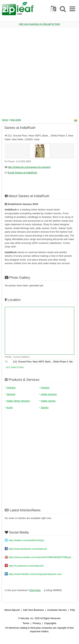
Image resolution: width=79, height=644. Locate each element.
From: (8, 357)
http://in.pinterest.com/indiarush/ (26, 566)
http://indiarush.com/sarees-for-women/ (29, 167)
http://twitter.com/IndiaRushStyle (26, 540)
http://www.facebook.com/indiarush (28, 549)
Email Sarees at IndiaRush (23, 173)
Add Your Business (34, 610)
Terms (26, 623)
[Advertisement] (39, 74)
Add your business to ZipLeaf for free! (39, 24)
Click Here (35, 590)
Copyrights (50, 623)
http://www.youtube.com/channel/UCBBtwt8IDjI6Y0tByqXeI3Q (43, 557)
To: (6, 362)
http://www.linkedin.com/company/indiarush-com (35, 574)
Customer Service (57, 610)
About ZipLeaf (12, 610)
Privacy (37, 623)
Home (5, 120)
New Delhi (16, 120)
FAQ (72, 610)
